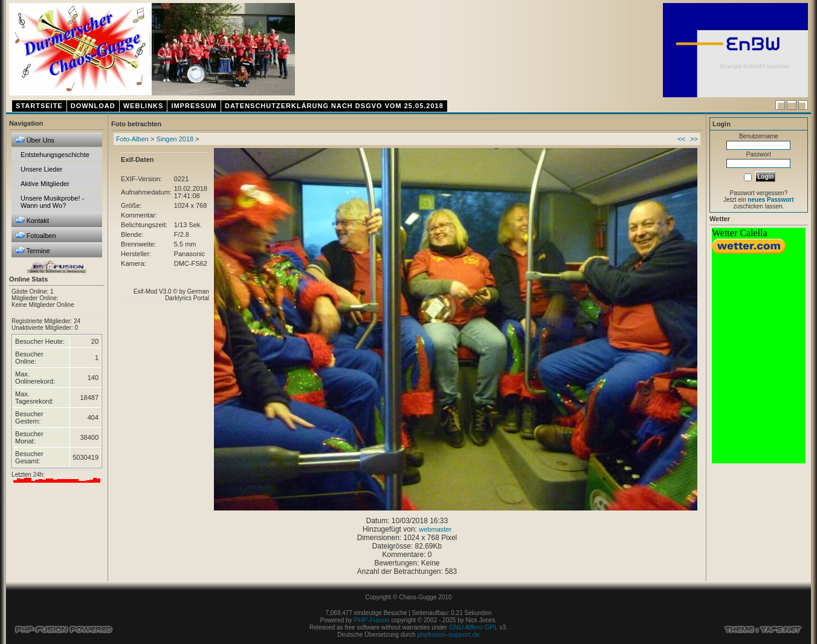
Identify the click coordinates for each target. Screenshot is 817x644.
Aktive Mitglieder (45, 184)
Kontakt (32, 220)
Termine (33, 250)
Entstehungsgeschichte (55, 155)
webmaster (435, 529)
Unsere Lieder (41, 169)
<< (681, 139)
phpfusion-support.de (448, 634)
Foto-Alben (132, 139)
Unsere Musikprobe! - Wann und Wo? (52, 202)
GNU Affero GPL (473, 627)
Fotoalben (36, 235)
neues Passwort (770, 200)
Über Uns (35, 140)
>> (694, 139)
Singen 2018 (175, 139)
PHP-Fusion (371, 620)
